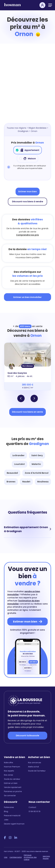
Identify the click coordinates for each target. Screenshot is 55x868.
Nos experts (9, 771)
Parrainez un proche (13, 791)
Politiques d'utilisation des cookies (30, 857)
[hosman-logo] (12, 6)
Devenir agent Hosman (14, 824)
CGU (6, 857)
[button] (21, 398)
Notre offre (8, 763)
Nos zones (9, 775)
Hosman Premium (12, 767)
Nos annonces (35, 763)
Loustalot (20, 464)
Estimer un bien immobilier (27, 297)
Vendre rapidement (13, 787)
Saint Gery (37, 455)
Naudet (26, 482)
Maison (27, 159)
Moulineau (43, 482)
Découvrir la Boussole (27, 736)
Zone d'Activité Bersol (37, 473)
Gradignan (23, 131)
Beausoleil (12, 473)
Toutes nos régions (16, 128)
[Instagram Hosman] (10, 838)
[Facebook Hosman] (5, 838)
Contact (32, 807)
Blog (6, 811)
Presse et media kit (12, 816)
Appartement (28, 150)
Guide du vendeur (12, 779)
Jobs (6, 820)
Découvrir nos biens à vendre (28, 202)
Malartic (36, 464)
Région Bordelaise (38, 128)
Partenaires (9, 807)
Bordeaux (28, 366)
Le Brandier (18, 455)
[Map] (27, 88)
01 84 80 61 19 (34, 811)
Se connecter (10, 796)
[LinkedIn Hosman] (16, 838)
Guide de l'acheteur (37, 771)
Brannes (11, 482)
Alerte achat (33, 767)
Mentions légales (46, 857)
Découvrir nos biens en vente (27, 412)
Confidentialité (16, 857)
